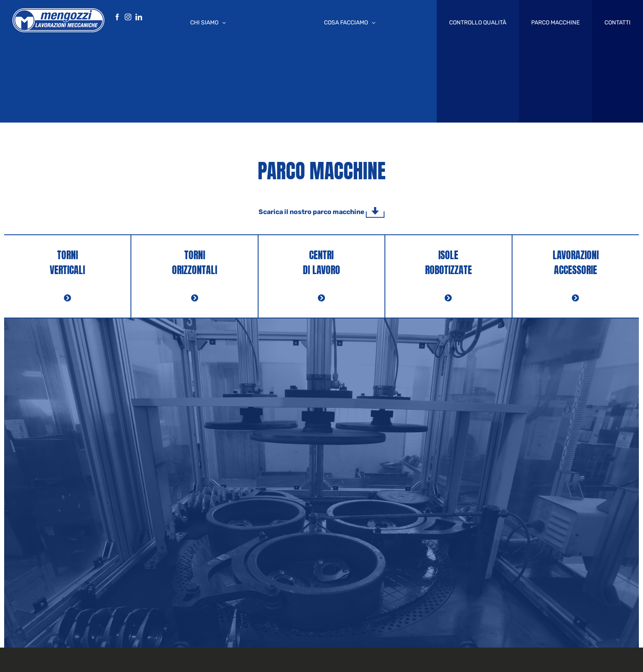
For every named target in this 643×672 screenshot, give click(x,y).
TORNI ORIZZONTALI (195, 263)
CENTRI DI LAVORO (321, 263)
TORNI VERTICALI (67, 263)
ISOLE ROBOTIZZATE (448, 263)
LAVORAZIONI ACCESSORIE (576, 263)
